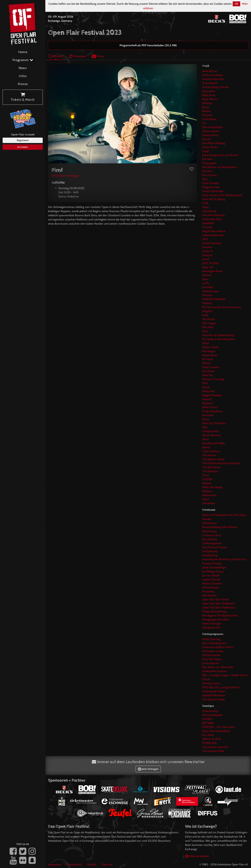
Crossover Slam (212, 535)
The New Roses (211, 467)
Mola (205, 331)
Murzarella (208, 591)
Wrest (206, 499)
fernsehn (207, 171)
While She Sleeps (212, 487)
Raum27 (207, 399)
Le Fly (206, 283)
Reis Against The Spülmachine (220, 615)
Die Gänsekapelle (212, 715)
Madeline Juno (211, 291)
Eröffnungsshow (212, 543)
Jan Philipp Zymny (213, 571)
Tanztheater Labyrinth (215, 747)
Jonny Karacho (211, 663)
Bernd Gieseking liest (214, 643)
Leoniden (208, 287)
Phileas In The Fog (213, 379)
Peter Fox (208, 375)
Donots (207, 139)
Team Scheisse (211, 451)
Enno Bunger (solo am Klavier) (220, 155)
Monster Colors (211, 683)
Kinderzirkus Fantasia (214, 671)
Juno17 (206, 259)
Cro (204, 123)
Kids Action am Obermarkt (218, 667)
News (23, 68)
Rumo (206, 419)
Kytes (205, 279)
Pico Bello (208, 735)
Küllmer (207, 275)
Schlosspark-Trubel (213, 691)
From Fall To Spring (214, 199)
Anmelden (23, 147)
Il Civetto (207, 227)
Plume (206, 387)
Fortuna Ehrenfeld (213, 191)
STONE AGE (210, 743)
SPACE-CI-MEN (212, 739)
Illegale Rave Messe (214, 231)
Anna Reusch (210, 83)
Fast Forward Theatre (215, 547)
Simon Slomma (211, 435)
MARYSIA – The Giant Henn (219, 727)
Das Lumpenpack (212, 127)
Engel (206, 151)
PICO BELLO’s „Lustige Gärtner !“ (221, 687)
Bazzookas (209, 91)
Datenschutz (74, 864)
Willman (207, 491)
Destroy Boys (210, 135)
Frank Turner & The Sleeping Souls (222, 195)
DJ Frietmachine (211, 655)
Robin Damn (210, 407)
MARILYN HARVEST (214, 299)
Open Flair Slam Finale (216, 599)
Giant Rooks (209, 211)
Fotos (98, 56)
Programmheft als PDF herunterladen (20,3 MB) (148, 45)
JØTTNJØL (208, 723)
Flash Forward (210, 183)
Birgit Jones (209, 95)
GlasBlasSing (210, 555)
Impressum (55, 864)
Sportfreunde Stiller (214, 443)
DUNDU (207, 719)
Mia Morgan (209, 323)
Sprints (206, 447)
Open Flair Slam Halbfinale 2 (219, 607)
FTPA (205, 203)
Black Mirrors (210, 99)
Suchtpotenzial (211, 627)
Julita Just (207, 255)
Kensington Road (212, 271)
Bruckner (207, 115)
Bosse (206, 107)
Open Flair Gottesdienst (216, 731)
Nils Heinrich (210, 595)
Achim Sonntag (211, 639)
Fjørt (205, 179)
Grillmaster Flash (212, 219)
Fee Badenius (210, 551)
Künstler (56, 56)
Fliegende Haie (211, 187)
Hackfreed (208, 223)
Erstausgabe (209, 163)
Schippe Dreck (211, 431)
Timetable (78, 56)
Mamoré (207, 295)
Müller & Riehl (210, 347)
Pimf (205, 383)
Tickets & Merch (23, 97)
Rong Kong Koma (212, 411)
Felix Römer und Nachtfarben (219, 167)
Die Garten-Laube (213, 651)
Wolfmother (209, 495)
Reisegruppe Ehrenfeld (216, 619)
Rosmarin (208, 415)
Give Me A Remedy (214, 215)
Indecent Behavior (213, 235)
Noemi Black (210, 355)
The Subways (210, 471)
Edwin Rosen (210, 147)
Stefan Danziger (212, 623)
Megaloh (207, 311)
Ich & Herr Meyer (212, 659)
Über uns (107, 864)
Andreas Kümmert (213, 79)
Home (23, 52)
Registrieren (23, 140)
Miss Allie (208, 327)
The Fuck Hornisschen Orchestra (221, 463)
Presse (23, 84)
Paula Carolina (211, 367)
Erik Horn (208, 159)
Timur (206, 475)
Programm (23, 60)
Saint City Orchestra (214, 423)
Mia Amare (209, 319)
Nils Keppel (209, 351)
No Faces (208, 359)
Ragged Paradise (212, 395)
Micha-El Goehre (212, 583)
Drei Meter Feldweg (214, 143)
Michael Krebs (210, 587)
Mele (205, 315)
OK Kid (206, 363)
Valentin (207, 483)
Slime (206, 439)
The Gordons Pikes (213, 751)
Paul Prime (208, 371)
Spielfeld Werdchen (214, 695)
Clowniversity (210, 711)
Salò (205, 427)
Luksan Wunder (211, 579)
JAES (205, 239)
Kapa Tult (208, 267)
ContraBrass (209, 119)
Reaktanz (208, 403)
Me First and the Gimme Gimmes (222, 307)
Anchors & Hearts (212, 75)
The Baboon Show (213, 459)
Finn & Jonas (210, 175)
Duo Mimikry (210, 539)
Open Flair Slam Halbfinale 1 (219, 603)
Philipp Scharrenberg (214, 611)
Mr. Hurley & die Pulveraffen (219, 339)
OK (236, 4)
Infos (23, 76)
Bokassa (207, 103)
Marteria (207, 303)
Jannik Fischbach (212, 243)
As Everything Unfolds (215, 87)
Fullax (206, 207)
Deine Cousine (211, 131)
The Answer (209, 455)
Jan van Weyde (211, 575)
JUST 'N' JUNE (210, 263)
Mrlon (206, 343)
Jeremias (207, 247)
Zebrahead (209, 503)
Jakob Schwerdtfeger (214, 567)
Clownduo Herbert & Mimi (218, 647)
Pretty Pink (208, 391)
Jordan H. (208, 251)
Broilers (207, 111)
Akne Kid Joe (210, 71)
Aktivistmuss (210, 523)
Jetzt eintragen (148, 769)
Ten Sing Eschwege (214, 699)
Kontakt (92, 864)
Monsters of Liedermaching (218, 335)
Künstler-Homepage (65, 176)
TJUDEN (207, 479)
